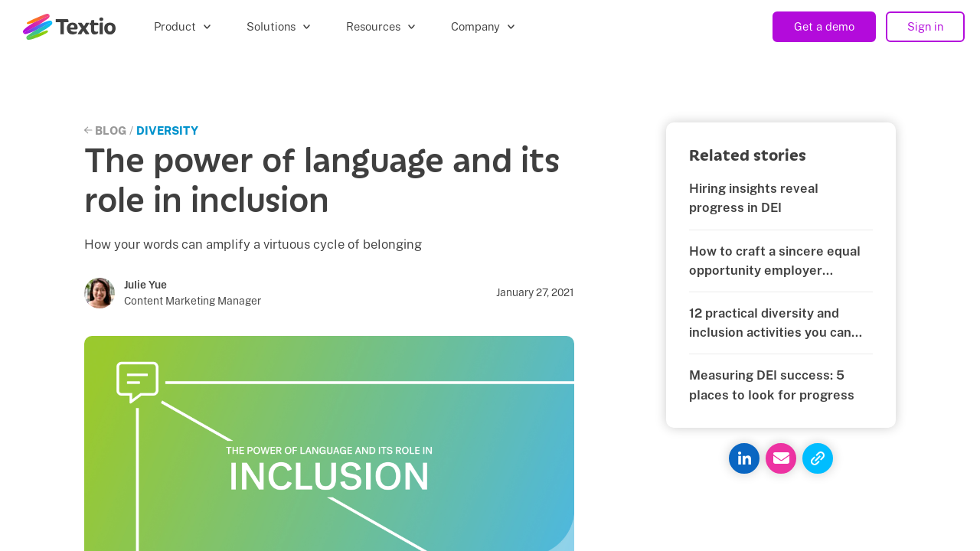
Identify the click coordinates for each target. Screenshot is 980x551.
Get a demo (824, 26)
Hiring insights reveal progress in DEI (754, 198)
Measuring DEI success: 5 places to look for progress (772, 385)
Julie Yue (145, 285)
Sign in (925, 26)
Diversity (167, 130)
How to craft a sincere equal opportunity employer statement (775, 262)
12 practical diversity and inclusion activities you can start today (770, 324)
